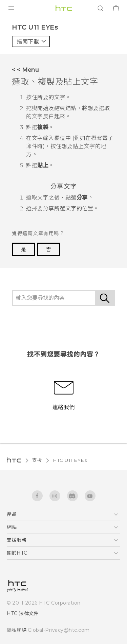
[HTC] (64, 8)
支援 (37, 460)
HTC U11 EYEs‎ (70, 460)
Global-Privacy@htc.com (59, 630)
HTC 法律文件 (23, 613)
